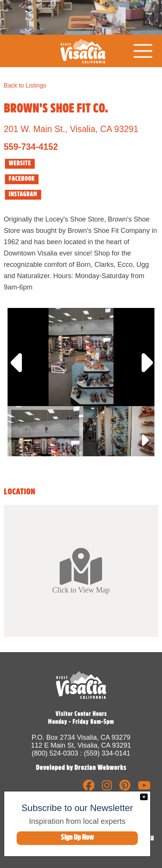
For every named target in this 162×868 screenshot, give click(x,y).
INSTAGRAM (23, 194)
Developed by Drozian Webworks (81, 768)
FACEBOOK (22, 179)
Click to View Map (81, 571)
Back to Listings (25, 85)
